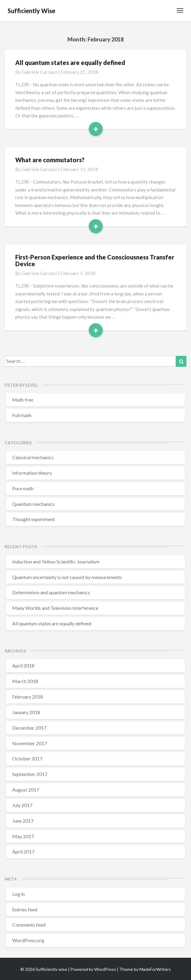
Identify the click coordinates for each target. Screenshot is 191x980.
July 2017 (22, 805)
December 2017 (29, 728)
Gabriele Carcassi (40, 72)
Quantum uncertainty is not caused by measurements (67, 577)
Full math (22, 415)
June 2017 (23, 821)
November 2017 (30, 743)
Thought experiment (34, 519)
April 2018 (23, 665)
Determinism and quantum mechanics (51, 592)
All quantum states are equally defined (70, 63)
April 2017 (23, 851)
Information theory (32, 473)
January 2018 (26, 712)
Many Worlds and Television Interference (55, 608)
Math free (23, 400)
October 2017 (27, 758)
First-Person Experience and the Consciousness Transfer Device (95, 260)
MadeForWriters (155, 969)
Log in (18, 894)
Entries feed (25, 909)
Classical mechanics (33, 457)
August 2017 (26, 790)
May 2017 (23, 836)
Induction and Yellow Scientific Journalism (56, 562)
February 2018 (28, 697)
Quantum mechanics (33, 504)
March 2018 (25, 681)
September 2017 (30, 774)
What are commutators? (50, 160)
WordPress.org (28, 940)
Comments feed (29, 925)
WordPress (105, 969)
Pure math (23, 488)
